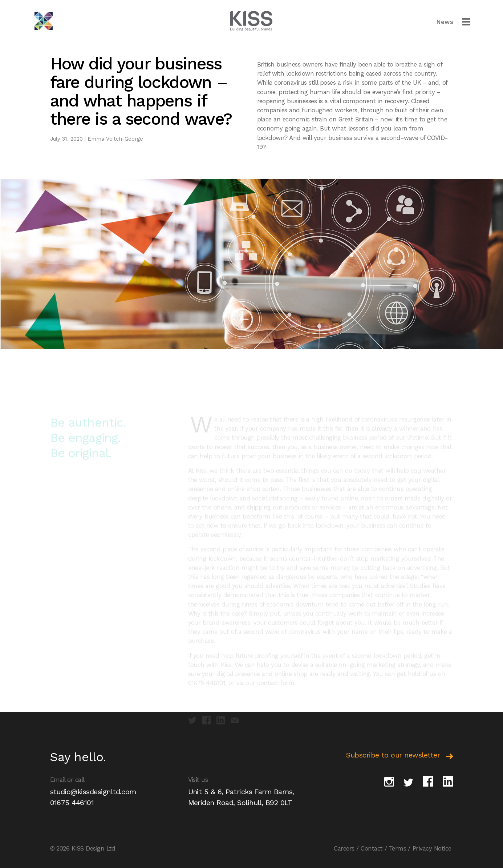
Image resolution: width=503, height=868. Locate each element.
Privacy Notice (432, 848)
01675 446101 (72, 803)
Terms (397, 848)
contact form (276, 688)
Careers (344, 848)
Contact (372, 848)
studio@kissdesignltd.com (93, 792)
